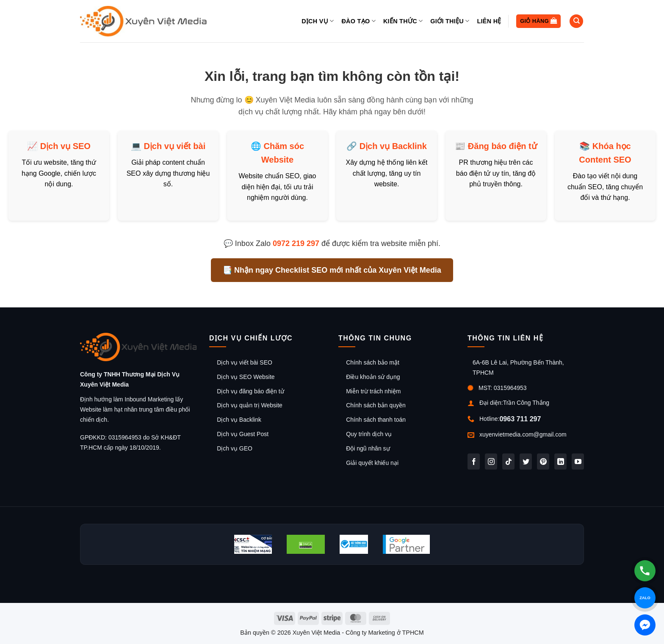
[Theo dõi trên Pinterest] (543, 462)
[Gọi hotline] (645, 571)
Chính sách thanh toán (376, 420)
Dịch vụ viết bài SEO (245, 362)
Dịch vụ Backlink (393, 146)
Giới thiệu (450, 21)
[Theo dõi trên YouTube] (578, 462)
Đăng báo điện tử (502, 146)
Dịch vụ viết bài (174, 146)
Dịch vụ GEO (235, 448)
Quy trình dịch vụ (369, 434)
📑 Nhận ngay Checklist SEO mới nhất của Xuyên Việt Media (332, 270)
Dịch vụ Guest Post (243, 434)
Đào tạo (358, 21)
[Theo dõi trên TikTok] (508, 462)
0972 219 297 (296, 243)
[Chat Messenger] (645, 625)
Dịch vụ (318, 21)
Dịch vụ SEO (65, 146)
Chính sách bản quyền (376, 405)
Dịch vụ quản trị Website (250, 405)
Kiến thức (403, 21)
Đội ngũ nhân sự (368, 448)
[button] (538, 21)
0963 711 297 (520, 419)
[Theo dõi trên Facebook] (474, 462)
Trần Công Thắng (526, 403)
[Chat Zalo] (645, 598)
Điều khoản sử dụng (373, 377)
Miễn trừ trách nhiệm (373, 391)
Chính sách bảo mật (373, 362)
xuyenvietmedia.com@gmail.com (523, 434)
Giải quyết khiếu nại (372, 463)
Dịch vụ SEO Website (246, 377)
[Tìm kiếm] (576, 21)
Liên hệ (489, 21)
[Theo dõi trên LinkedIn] (560, 462)
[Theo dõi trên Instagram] (491, 462)
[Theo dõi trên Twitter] (526, 462)
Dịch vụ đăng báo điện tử (250, 391)
